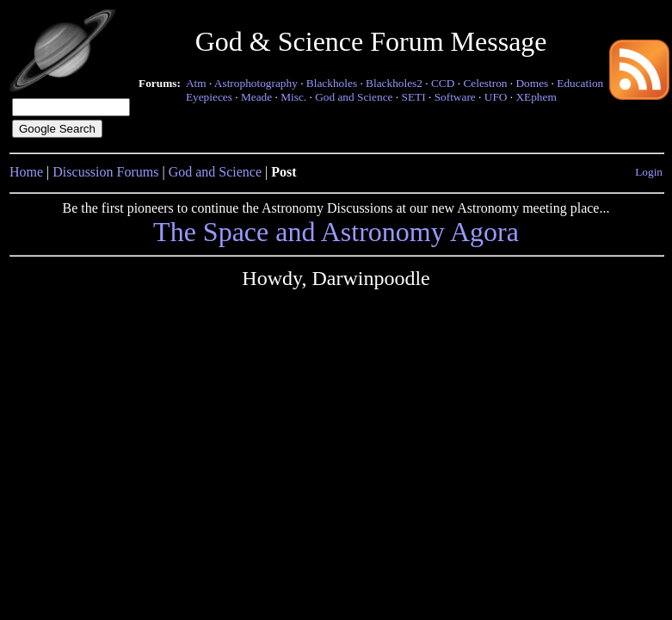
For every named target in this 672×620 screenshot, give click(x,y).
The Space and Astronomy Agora (336, 232)
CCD (443, 83)
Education (580, 83)
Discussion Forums (105, 172)
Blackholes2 (394, 83)
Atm (196, 83)
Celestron (485, 83)
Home (26, 172)
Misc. (293, 97)
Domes (532, 83)
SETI (413, 97)
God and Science (354, 97)
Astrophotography (256, 83)
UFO (496, 97)
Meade (256, 97)
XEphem (536, 97)
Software (455, 97)
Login (649, 172)
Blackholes (332, 83)
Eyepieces (209, 97)
